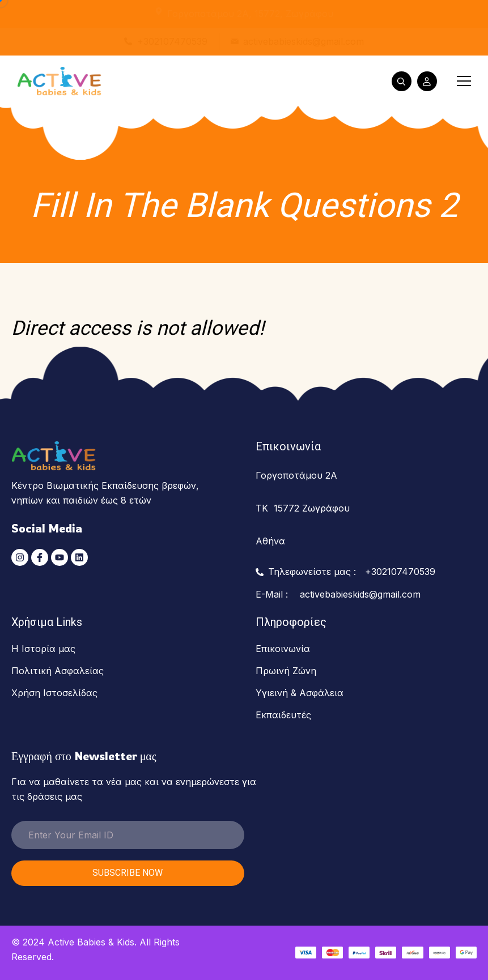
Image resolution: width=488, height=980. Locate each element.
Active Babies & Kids (91, 942)
